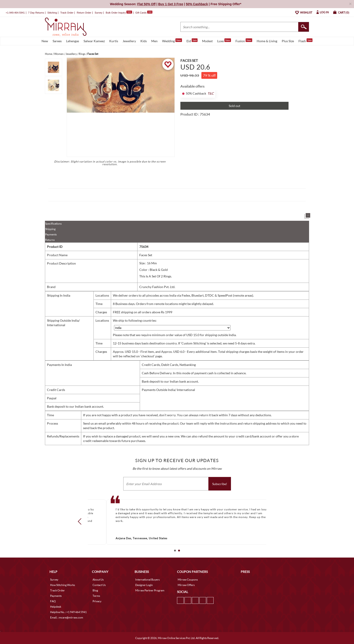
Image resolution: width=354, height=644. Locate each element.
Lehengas (73, 41)
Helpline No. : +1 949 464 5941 (68, 612)
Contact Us (99, 585)
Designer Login (144, 585)
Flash (305, 41)
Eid (192, 41)
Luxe (224, 41)
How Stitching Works (63, 585)
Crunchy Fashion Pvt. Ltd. (157, 287)
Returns (50, 240)
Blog (95, 590)
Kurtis (114, 41)
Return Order (84, 13)
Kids (144, 41)
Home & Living (267, 41)
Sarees (57, 41)
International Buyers (147, 580)
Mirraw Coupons (188, 580)
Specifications (53, 224)
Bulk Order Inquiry (116, 13)
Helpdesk (56, 607)
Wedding (172, 41)
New (45, 41)
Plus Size (288, 41)
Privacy (97, 601)
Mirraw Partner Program (150, 590)
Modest (207, 41)
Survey (98, 13)
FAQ (53, 601)
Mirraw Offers (186, 585)
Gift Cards (144, 13)
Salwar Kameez (94, 41)
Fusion (244, 41)
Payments (51, 234)
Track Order (67, 13)
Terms (96, 596)
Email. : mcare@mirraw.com (67, 617)
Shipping (50, 229)
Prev (81, 521)
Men (154, 41)
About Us (98, 580)
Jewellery (129, 41)
